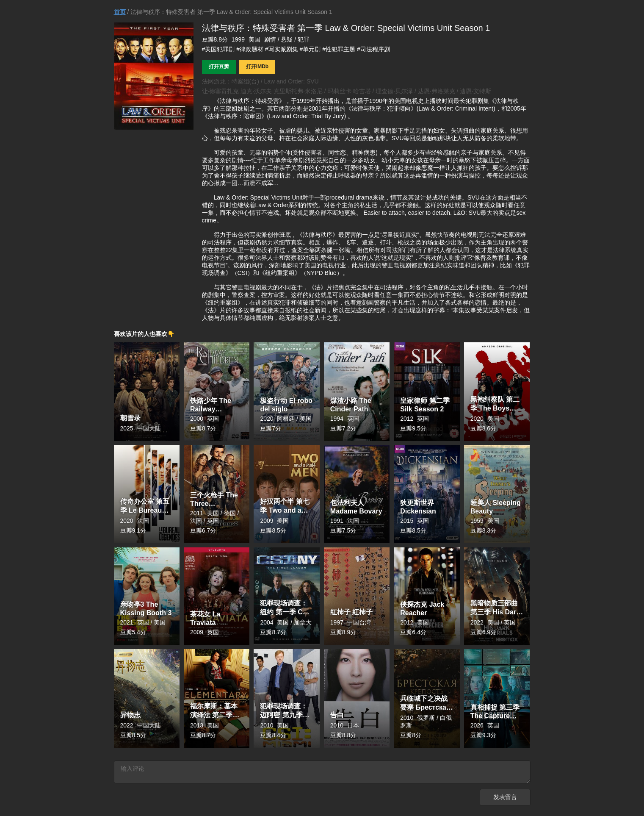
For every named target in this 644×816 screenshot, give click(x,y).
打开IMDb (257, 67)
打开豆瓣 (219, 67)
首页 (120, 12)
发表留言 (505, 799)
